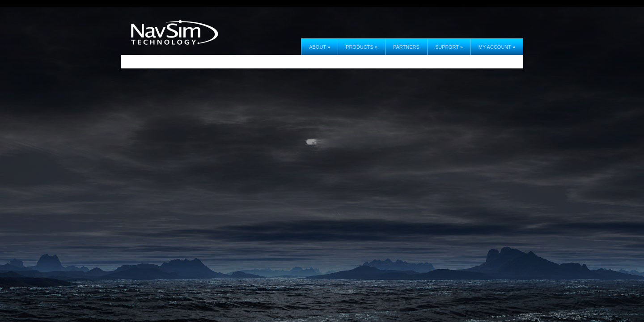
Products (362, 47)
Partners (406, 47)
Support (449, 47)
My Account (497, 47)
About (320, 47)
